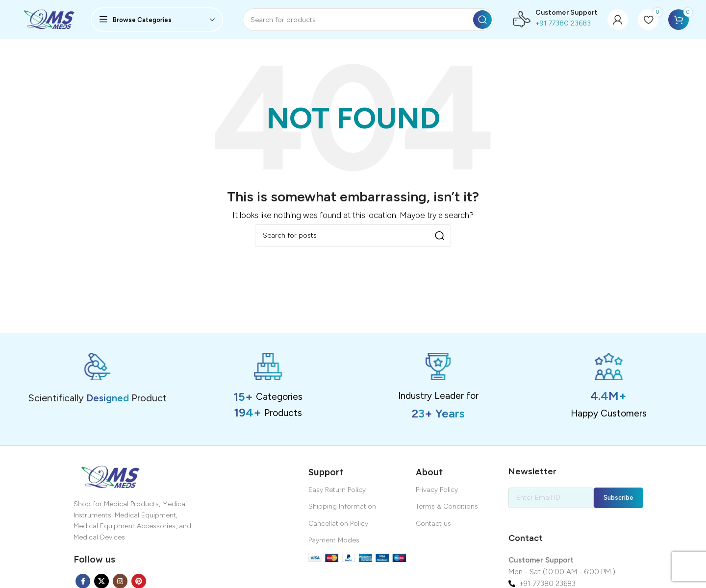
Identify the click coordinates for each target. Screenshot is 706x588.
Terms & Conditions (447, 506)
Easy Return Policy (337, 490)
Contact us (433, 524)
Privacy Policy (437, 490)
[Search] (368, 20)
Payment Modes (334, 540)
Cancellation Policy (338, 524)
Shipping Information (342, 506)
